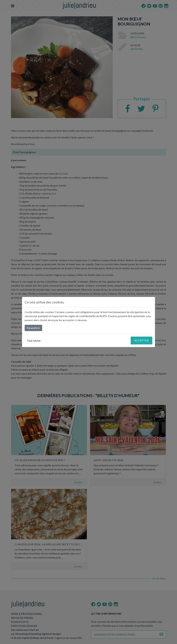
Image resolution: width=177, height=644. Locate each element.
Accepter (141, 340)
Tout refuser (34, 341)
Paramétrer (33, 328)
